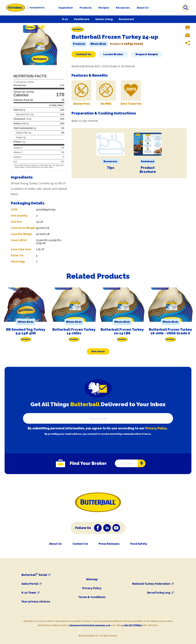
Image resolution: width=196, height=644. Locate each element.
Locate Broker (113, 54)
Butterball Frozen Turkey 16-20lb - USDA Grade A (170, 331)
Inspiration (66, 8)
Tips (110, 168)
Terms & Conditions (92, 597)
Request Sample (147, 54)
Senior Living (104, 19)
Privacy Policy (156, 428)
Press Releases (109, 544)
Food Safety (139, 544)
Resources (123, 8)
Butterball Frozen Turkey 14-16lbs (74, 331)
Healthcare (82, 19)
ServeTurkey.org (159, 593)
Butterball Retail (34, 575)
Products (86, 8)
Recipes (104, 8)
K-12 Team (29, 593)
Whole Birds (98, 44)
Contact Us (84, 54)
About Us (143, 8)
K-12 (65, 19)
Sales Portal (30, 584)
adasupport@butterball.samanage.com (90, 625)
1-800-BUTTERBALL (132, 625)
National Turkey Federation (151, 584)
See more (98, 351)
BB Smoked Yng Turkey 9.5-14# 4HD (26, 331)
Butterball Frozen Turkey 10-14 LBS (122, 331)
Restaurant (126, 19)
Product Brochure (148, 170)
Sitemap (92, 579)
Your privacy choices (36, 601)
